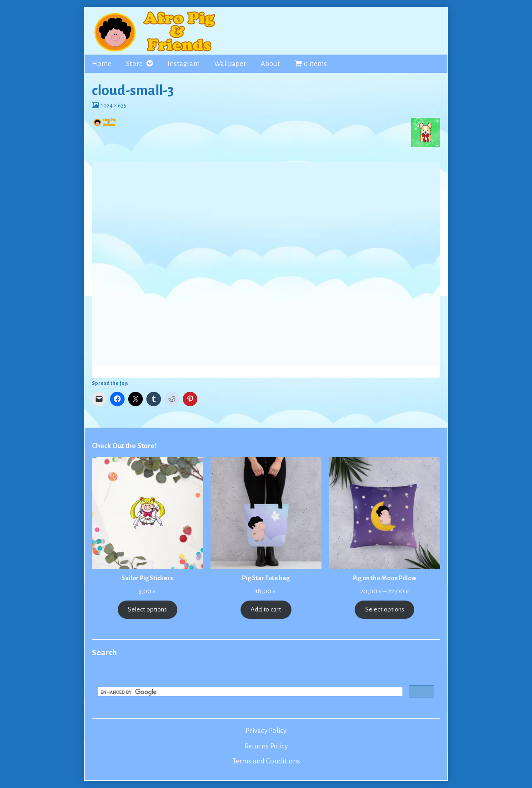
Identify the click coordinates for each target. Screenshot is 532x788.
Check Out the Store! (124, 446)
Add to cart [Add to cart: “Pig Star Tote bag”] (266, 609)
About (270, 64)
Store (134, 64)
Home (102, 64)
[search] (249, 692)
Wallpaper (230, 64)
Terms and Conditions (266, 761)
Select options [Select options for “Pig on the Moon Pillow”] (385, 609)
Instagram (183, 64)
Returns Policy (266, 746)
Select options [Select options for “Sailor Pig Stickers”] (147, 609)
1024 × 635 (113, 106)
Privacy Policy (266, 731)
